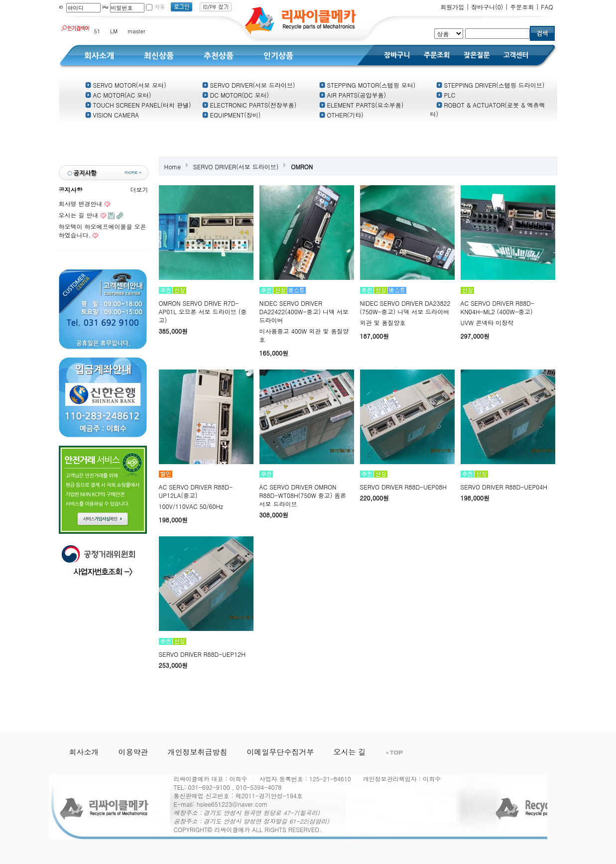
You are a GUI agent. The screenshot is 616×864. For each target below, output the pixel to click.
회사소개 (84, 752)
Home (173, 167)
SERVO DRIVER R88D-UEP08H (403, 487)
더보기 (139, 189)
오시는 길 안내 (79, 215)
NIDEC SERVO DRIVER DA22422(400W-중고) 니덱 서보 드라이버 (304, 311)
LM (114, 31)
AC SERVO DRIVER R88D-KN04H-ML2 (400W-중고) (498, 307)
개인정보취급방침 (198, 752)
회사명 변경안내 (81, 203)
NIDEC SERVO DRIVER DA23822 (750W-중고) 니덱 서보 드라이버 (405, 307)
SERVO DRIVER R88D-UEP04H (504, 487)
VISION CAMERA (112, 115)
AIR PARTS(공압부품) (353, 95)
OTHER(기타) (341, 115)
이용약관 (133, 752)
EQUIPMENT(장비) (232, 115)
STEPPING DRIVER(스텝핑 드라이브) (491, 85)
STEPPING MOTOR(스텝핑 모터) (368, 85)
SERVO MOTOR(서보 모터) (126, 85)
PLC (446, 95)
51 (97, 31)
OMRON (302, 167)
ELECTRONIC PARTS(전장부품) (249, 105)
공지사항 (71, 189)
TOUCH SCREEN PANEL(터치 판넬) (138, 105)
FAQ (547, 7)
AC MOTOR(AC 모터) (118, 95)
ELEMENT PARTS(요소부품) (362, 105)
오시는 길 (350, 752)
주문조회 (522, 7)
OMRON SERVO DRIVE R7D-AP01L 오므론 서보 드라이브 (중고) (203, 311)
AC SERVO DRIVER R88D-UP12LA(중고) (196, 491)
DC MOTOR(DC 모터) (236, 95)
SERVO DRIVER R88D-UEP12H (202, 654)
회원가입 (452, 7)
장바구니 (487, 7)
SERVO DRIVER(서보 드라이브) (249, 85)
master (136, 31)
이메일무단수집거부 (281, 752)
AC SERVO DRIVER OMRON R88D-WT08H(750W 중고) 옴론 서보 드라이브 (303, 495)
